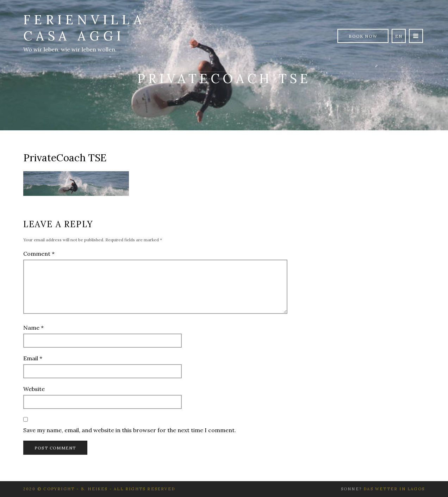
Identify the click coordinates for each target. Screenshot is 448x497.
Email (33, 358)
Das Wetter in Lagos (394, 489)
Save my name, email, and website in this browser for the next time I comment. (130, 430)
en (399, 36)
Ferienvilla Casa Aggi (84, 28)
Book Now (363, 36)
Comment (39, 254)
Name (33, 328)
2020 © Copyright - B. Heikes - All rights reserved (99, 489)
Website (34, 389)
